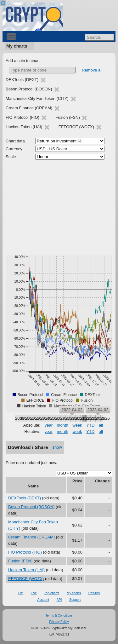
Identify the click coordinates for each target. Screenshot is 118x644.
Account (43, 600)
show (57, 447)
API (59, 600)
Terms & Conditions (59, 615)
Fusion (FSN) (20, 561)
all (101, 425)
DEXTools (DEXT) (25, 498)
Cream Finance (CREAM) (31, 537)
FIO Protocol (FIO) (25, 552)
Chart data (15, 141)
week (77, 425)
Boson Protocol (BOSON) (31, 507)
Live (34, 593)
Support (75, 600)
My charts (17, 46)
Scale (11, 157)
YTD (90, 425)
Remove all (92, 70)
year (49, 425)
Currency (14, 149)
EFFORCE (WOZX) (26, 579)
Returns (94, 593)
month (63, 425)
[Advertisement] (59, 207)
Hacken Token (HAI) (26, 570)
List (21, 593)
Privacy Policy (59, 622)
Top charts (52, 593)
